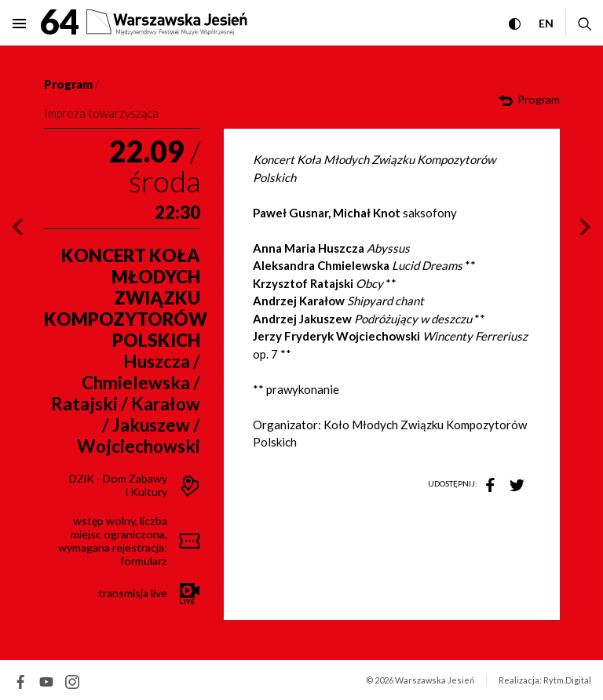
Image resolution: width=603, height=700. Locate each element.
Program (68, 84)
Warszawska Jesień (435, 680)
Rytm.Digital (567, 680)
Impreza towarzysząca (101, 113)
